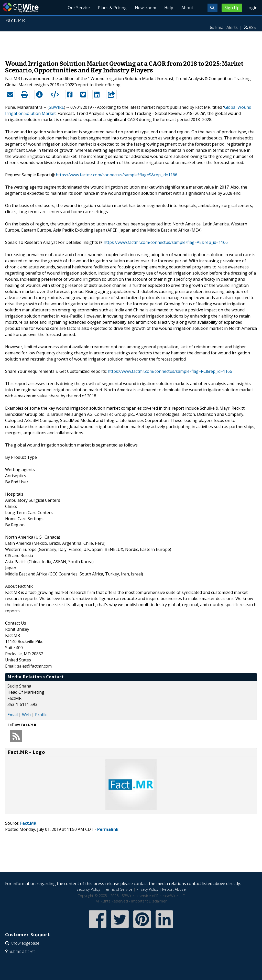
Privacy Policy (147, 889)
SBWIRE (56, 107)
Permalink (108, 829)
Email (13, 715)
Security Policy (88, 889)
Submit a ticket (22, 951)
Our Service (79, 8)
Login (252, 8)
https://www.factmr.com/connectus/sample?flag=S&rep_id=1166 (117, 175)
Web (26, 715)
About (187, 8)
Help (169, 8)
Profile (41, 715)
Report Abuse (174, 889)
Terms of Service (118, 889)
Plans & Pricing (112, 8)
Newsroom (145, 8)
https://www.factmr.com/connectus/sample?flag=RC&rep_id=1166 (170, 371)
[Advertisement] (131, 43)
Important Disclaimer (149, 901)
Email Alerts (226, 27)
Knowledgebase (25, 943)
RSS (252, 27)
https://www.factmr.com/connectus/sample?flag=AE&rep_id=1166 (166, 242)
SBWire (21, 8)
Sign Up (232, 8)
